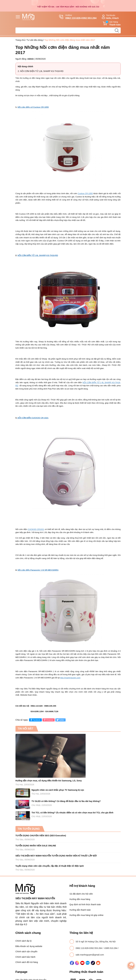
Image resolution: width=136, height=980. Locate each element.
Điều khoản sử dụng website (29, 946)
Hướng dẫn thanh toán (80, 910)
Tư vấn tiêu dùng (35, 40)
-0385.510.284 (111, 948)
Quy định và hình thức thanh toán (85, 904)
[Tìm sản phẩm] (68, 30)
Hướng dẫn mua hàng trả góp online (87, 915)
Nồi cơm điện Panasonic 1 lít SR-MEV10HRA (38, 570)
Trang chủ (20, 40)
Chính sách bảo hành (25, 957)
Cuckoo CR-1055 (85, 193)
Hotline (78, 17)
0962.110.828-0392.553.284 (89, 948)
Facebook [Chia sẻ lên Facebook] (35, 720)
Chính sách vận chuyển (26, 952)
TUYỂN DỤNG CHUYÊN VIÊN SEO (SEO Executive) (41, 836)
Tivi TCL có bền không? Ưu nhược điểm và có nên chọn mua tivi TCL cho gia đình (72, 813)
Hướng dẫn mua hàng (80, 899)
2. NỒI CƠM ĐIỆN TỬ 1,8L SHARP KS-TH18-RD (41, 71)
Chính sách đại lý (24, 941)
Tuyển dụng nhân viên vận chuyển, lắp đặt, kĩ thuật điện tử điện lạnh (50, 866)
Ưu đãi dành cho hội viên (81, 894)
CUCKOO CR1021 (36, 529)
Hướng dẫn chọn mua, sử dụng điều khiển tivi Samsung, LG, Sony (49, 781)
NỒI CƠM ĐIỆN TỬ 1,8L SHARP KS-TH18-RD (38, 255)
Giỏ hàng (112, 23)
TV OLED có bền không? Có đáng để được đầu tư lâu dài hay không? (66, 801)
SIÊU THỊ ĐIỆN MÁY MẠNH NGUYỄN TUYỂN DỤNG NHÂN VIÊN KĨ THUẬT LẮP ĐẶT (56, 856)
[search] (117, 30)
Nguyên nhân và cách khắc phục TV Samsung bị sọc (58, 790)
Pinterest (48, 720)
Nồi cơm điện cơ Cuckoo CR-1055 (33, 107)
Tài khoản (110, 17)
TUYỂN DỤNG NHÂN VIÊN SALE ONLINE (36, 846)
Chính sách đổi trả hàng (27, 962)
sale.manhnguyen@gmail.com (90, 955)
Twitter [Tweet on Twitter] (60, 720)
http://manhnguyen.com (70, 678)
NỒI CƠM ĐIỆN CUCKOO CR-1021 (33, 418)
